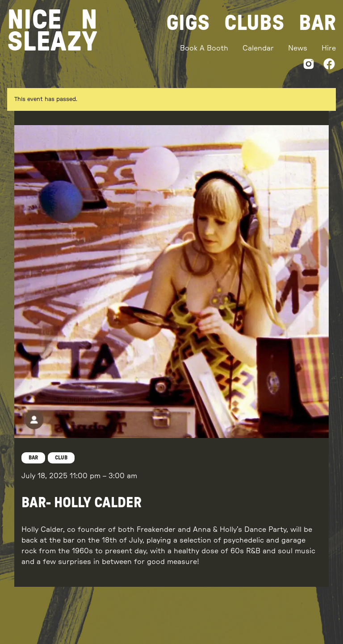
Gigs (188, 23)
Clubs (254, 23)
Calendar (258, 48)
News (298, 48)
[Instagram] (309, 65)
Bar (317, 23)
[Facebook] (329, 65)
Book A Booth (204, 48)
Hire (329, 48)
